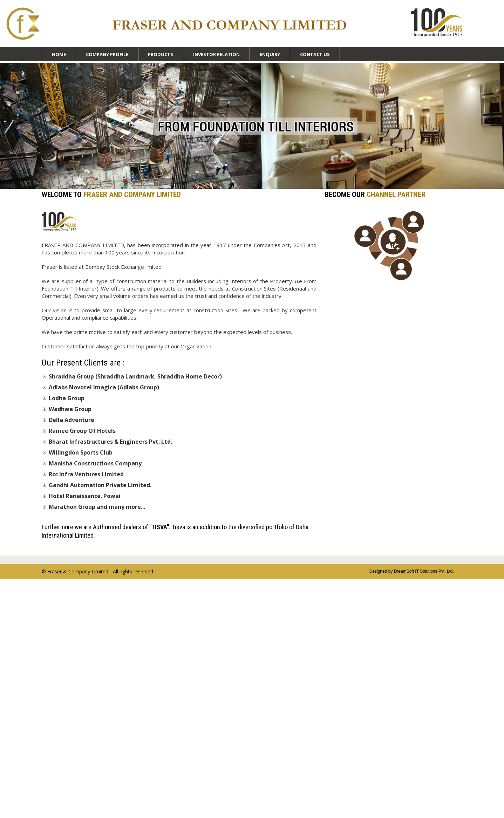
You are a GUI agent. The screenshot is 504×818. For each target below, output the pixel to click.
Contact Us (315, 54)
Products (161, 56)
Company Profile (107, 56)
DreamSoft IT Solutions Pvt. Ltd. (424, 571)
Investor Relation (216, 56)
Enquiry (270, 54)
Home (59, 54)
